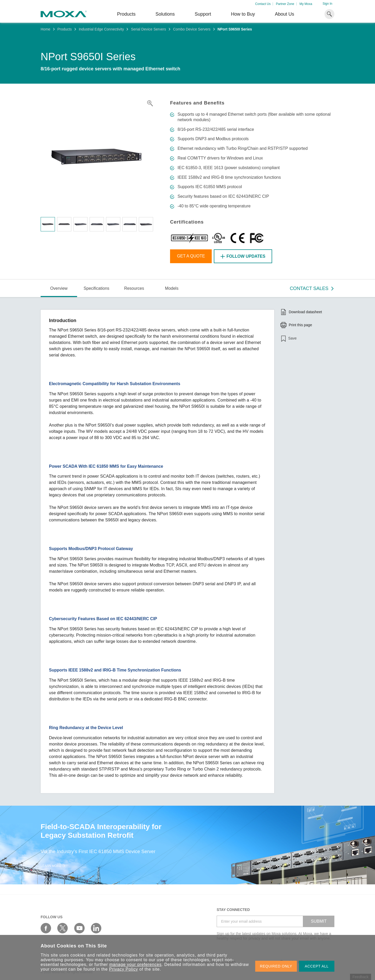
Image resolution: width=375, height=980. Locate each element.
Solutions (165, 14)
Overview (59, 288)
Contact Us (263, 4)
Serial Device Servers (149, 29)
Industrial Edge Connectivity (101, 29)
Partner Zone (285, 4)
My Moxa (306, 4)
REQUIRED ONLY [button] (276, 966)
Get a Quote (191, 256)
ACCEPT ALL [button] (317, 966)
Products (64, 29)
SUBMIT (319, 921)
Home (45, 29)
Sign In (327, 4)
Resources (134, 288)
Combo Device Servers (192, 29)
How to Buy (243, 14)
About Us (284, 14)
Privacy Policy (124, 969)
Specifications (96, 288)
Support (203, 14)
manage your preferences (136, 964)
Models (172, 288)
